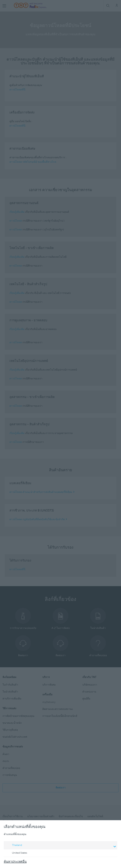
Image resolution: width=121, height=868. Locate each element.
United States (17, 853)
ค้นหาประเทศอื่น (15, 862)
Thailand (61, 846)
